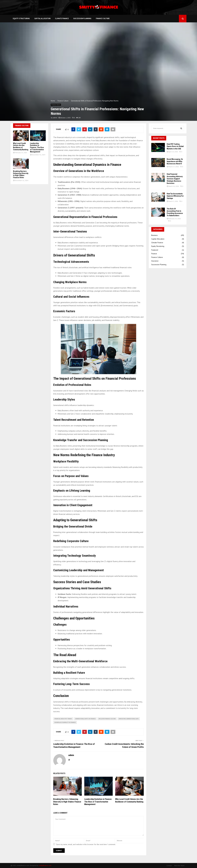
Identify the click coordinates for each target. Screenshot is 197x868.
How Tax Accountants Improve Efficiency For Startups (175, 196)
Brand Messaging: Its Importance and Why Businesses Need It (175, 161)
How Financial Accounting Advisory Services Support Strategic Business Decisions (175, 179)
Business (154, 235)
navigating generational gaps (129, 719)
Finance (154, 254)
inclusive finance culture (107, 719)
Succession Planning (82, 19)
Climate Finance (62, 19)
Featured (155, 250)
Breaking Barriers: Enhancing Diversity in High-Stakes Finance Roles (67, 802)
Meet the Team (179, 866)
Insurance (155, 261)
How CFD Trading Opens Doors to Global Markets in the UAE (175, 146)
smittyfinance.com (45, 865)
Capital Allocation (42, 19)
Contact (169, 866)
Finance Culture (103, 19)
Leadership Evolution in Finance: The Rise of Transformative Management (98, 802)
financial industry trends (63, 719)
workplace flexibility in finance (65, 722)
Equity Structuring (21, 19)
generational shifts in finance (85, 719)
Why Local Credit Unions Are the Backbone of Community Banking (129, 800)
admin (55, 118)
